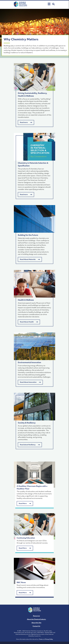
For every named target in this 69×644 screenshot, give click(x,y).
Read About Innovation (30, 382)
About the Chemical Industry (36, 619)
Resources (36, 616)
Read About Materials (30, 259)
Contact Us (36, 626)
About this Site (36, 623)
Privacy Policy (49, 639)
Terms (41, 639)
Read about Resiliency (30, 445)
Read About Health (29, 322)
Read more (26, 122)
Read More (25, 504)
